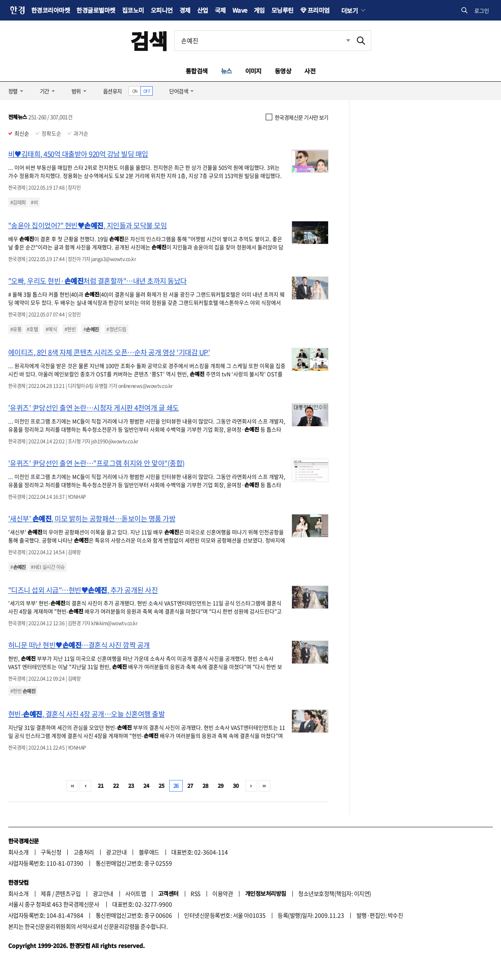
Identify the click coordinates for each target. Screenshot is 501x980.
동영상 (283, 71)
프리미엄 (319, 10)
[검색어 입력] (263, 41)
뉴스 (226, 71)
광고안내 (116, 852)
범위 (76, 91)
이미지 (253, 71)
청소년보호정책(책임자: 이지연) (334, 893)
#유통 (16, 329)
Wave (240, 10)
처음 (72, 786)
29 (221, 786)
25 (162, 786)
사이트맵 (136, 893)
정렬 (13, 91)
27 (190, 786)
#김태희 (18, 202)
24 (146, 786)
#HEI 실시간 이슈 (48, 567)
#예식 (51, 329)
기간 (45, 91)
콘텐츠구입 (68, 893)
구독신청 (51, 852)
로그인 (482, 10)
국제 (220, 10)
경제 (185, 10)
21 (101, 786)
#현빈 (70, 329)
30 (236, 786)
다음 (251, 786)
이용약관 (223, 893)
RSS (195, 893)
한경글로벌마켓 (96, 10)
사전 (310, 71)
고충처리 (84, 852)
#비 (34, 202)
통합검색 (197, 71)
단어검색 (179, 91)
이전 (85, 786)
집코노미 (133, 10)
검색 (149, 40)
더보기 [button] (349, 10)
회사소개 (18, 852)
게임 (259, 10)
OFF (147, 91)
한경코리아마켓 (51, 10)
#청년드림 (116, 329)
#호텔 (32, 329)
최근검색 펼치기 (342, 41)
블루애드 (149, 852)
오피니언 (162, 10)
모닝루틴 (283, 10)
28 (206, 786)
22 (116, 786)
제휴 (46, 893)
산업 (203, 10)
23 (131, 786)
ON (135, 91)
